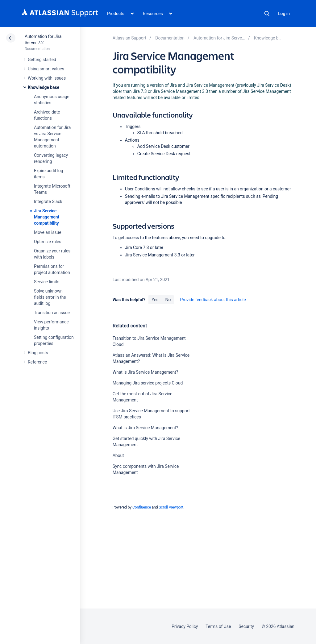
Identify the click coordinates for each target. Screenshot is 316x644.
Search (267, 14)
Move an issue (48, 232)
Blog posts (38, 353)
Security (246, 626)
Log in (284, 14)
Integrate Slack (48, 202)
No (168, 300)
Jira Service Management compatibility (47, 217)
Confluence (142, 507)
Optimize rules (48, 242)
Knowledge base (44, 87)
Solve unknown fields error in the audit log (50, 297)
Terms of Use (218, 626)
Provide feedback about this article (213, 300)
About (118, 455)
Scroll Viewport (171, 507)
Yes (155, 300)
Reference (37, 362)
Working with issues (47, 78)
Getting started (42, 60)
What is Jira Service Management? (145, 372)
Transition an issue (52, 313)
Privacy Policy (185, 626)
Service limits (47, 282)
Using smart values (46, 69)
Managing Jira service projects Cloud (148, 383)
